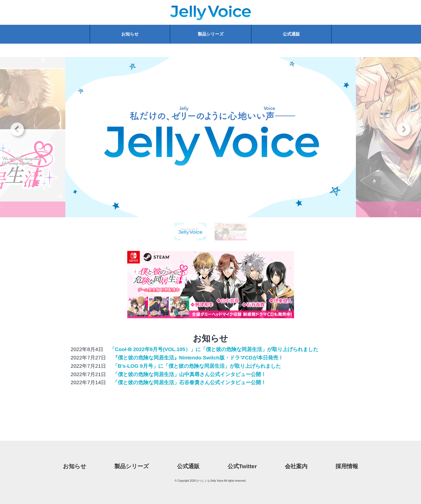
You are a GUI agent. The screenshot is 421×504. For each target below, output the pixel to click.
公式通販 (291, 34)
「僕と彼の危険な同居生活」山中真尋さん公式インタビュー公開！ (188, 374)
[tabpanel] (211, 137)
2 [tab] (231, 239)
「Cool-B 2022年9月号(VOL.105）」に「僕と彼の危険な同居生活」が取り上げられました (213, 349)
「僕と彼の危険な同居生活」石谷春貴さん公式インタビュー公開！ (188, 382)
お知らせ (130, 34)
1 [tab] (190, 239)
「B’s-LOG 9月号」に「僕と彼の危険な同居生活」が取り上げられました (196, 366)
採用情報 (347, 466)
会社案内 (296, 466)
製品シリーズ (211, 34)
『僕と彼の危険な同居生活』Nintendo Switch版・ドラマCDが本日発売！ (197, 358)
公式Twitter (242, 466)
